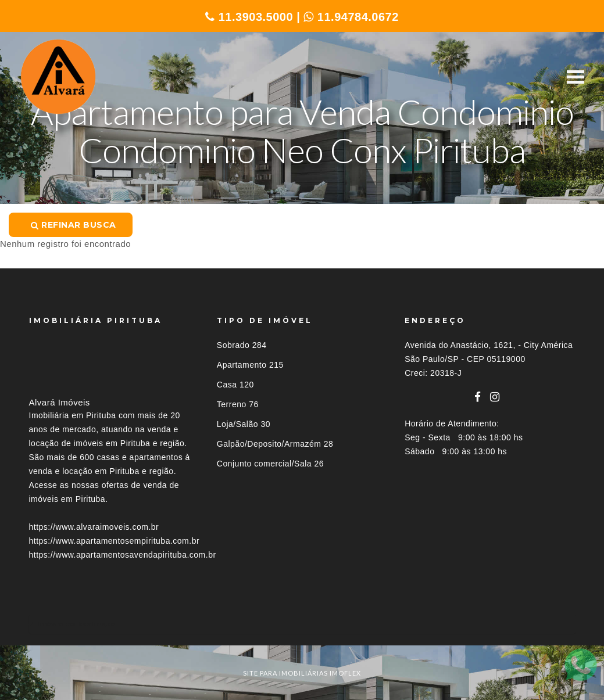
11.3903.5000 (249, 17)
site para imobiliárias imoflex (302, 673)
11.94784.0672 (351, 17)
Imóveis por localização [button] (76, 624)
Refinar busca (74, 225)
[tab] (302, 624)
